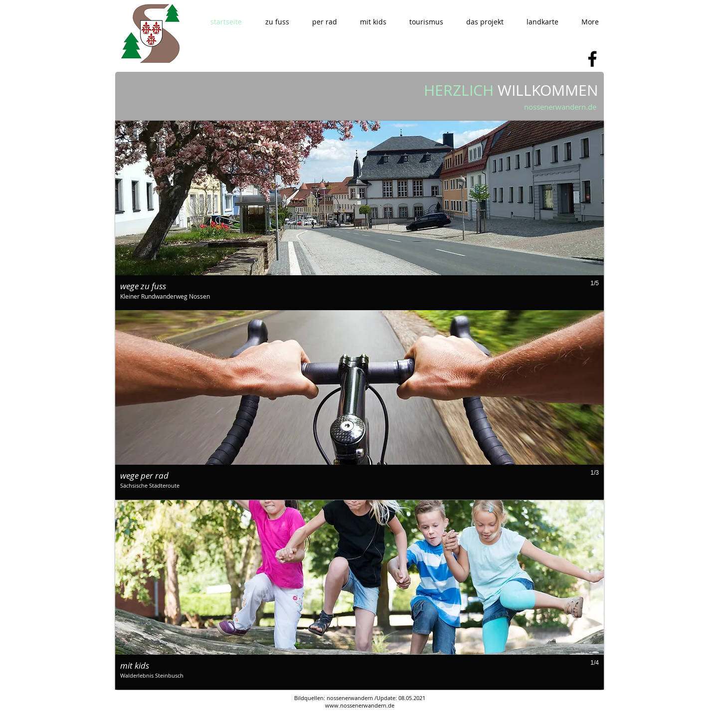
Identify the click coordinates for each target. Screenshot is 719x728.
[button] (277, 22)
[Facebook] (592, 59)
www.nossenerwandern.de (360, 705)
